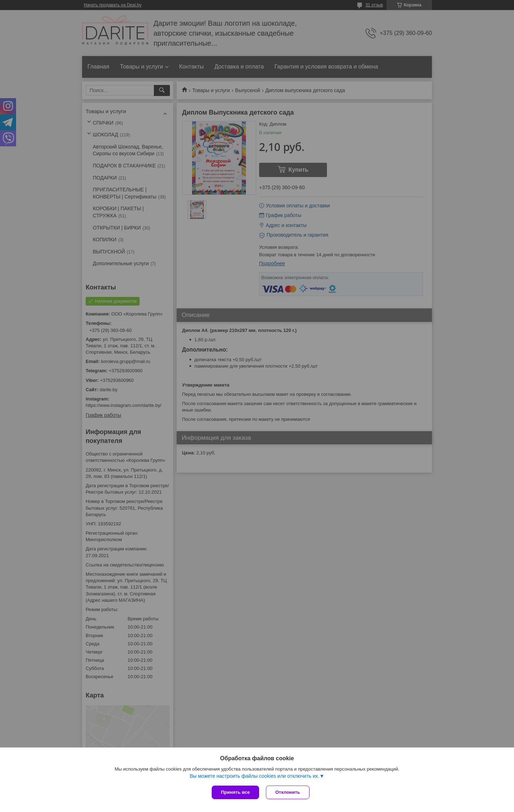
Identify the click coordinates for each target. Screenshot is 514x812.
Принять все (235, 792)
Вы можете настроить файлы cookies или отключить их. (254, 776)
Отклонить (288, 792)
